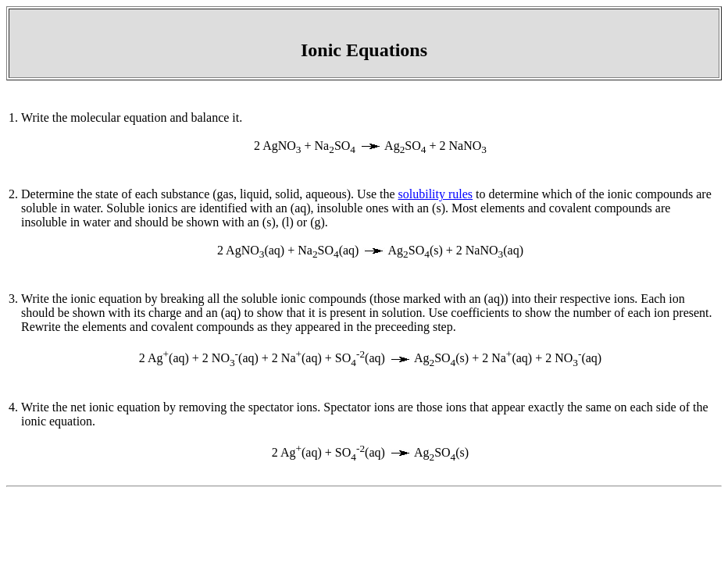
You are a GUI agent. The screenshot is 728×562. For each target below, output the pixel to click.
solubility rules (436, 194)
